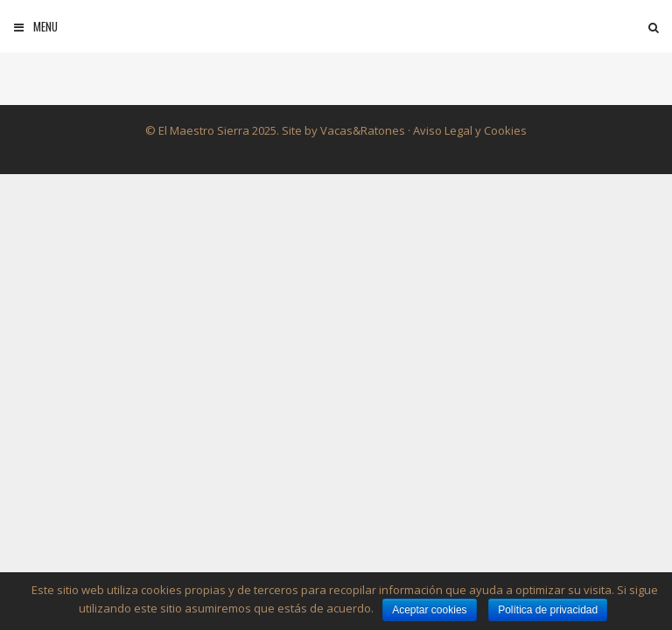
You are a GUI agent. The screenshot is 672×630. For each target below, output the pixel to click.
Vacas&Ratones (363, 130)
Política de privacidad (548, 610)
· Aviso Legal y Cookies (466, 130)
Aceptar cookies (429, 610)
